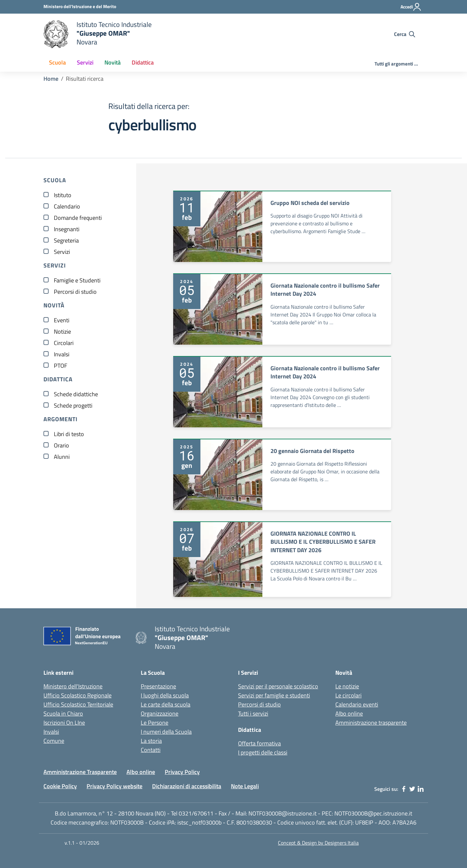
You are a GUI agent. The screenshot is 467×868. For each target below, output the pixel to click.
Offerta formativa (259, 743)
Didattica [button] (143, 62)
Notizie (62, 332)
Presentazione (158, 686)
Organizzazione (160, 713)
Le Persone (155, 723)
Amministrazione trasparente (371, 723)
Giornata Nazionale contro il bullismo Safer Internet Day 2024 (325, 290)
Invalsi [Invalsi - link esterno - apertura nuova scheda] (51, 732)
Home (51, 79)
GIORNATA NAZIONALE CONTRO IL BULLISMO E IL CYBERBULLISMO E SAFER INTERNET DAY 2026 (323, 542)
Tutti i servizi (253, 713)
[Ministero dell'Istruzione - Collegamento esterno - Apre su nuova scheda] (80, 6)
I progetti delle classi (263, 752)
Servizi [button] (85, 62)
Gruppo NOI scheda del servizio (310, 203)
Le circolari (348, 695)
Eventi (62, 320)
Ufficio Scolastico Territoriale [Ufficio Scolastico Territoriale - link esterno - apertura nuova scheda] (78, 704)
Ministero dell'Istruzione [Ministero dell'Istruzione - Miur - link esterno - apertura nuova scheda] (73, 686)
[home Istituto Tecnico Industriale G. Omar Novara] (169, 34)
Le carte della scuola (166, 704)
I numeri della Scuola (166, 732)
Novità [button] (113, 62)
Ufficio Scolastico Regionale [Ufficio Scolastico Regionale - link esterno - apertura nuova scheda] (78, 695)
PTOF (60, 366)
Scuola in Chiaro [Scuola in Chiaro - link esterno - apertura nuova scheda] (63, 713)
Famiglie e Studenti (77, 280)
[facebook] (404, 789)
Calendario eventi (357, 704)
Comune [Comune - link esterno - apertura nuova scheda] (54, 741)
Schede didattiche (76, 394)
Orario (61, 445)
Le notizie (347, 686)
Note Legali (245, 786)
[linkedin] (421, 789)
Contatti (151, 750)
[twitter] (412, 789)
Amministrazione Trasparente (80, 772)
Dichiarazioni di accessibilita (187, 786)
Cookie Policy (60, 786)
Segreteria (66, 240)
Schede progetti (73, 405)
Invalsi (62, 354)
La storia (151, 741)
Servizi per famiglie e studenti (274, 695)
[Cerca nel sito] (405, 34)
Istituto (63, 195)
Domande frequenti (78, 218)
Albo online (349, 713)
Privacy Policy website (114, 786)
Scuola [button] (57, 62)
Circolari (64, 343)
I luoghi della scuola (165, 695)
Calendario (67, 206)
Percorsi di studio (75, 292)
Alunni (62, 457)
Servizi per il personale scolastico (278, 686)
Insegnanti (67, 229)
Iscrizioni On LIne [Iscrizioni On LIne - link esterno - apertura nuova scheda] (64, 723)
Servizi (62, 252)
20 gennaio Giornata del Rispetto (312, 451)
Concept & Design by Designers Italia (318, 843)
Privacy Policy (182, 772)
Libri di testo (69, 434)
